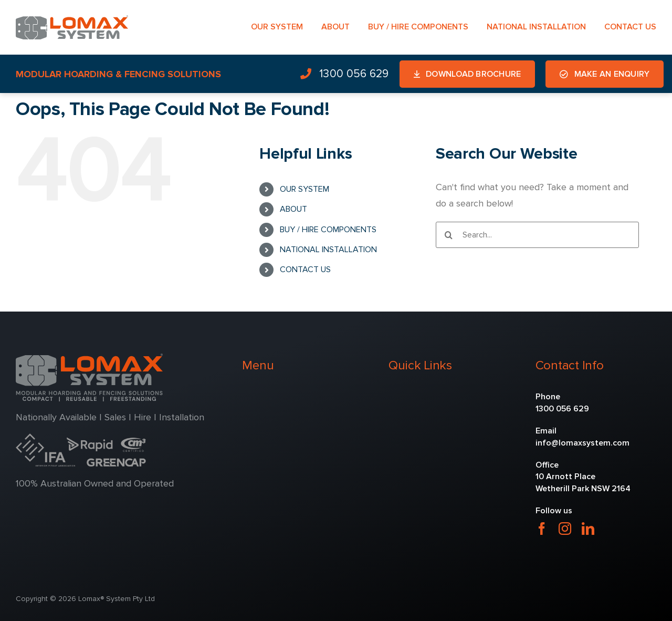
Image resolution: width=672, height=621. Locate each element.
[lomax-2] (89, 358)
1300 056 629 (562, 409)
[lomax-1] (72, 20)
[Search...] (537, 235)
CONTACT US (305, 270)
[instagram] (565, 529)
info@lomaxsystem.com (582, 443)
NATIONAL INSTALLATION (328, 250)
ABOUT (293, 209)
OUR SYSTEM (304, 189)
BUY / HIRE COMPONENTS (328, 230)
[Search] (449, 235)
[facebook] (542, 529)
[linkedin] (588, 529)
